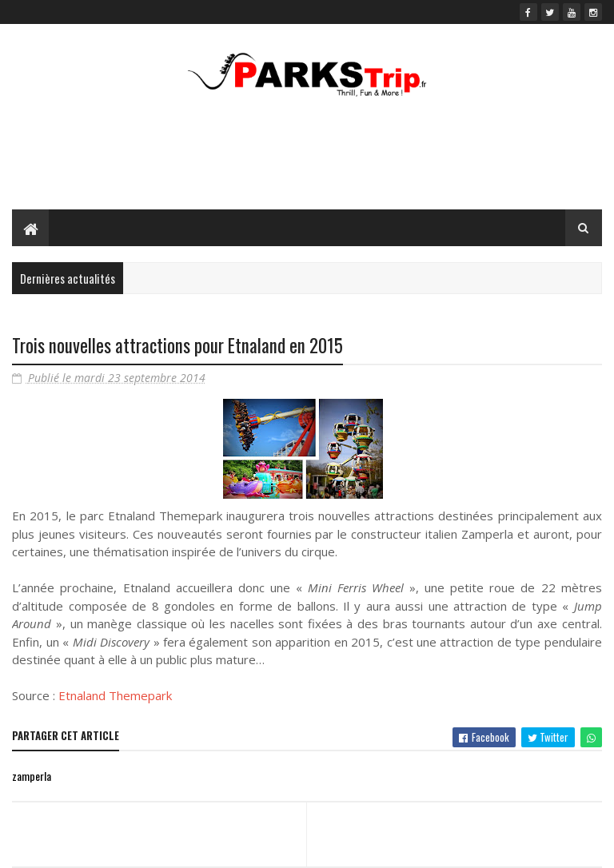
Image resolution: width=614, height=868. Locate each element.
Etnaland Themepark (115, 695)
